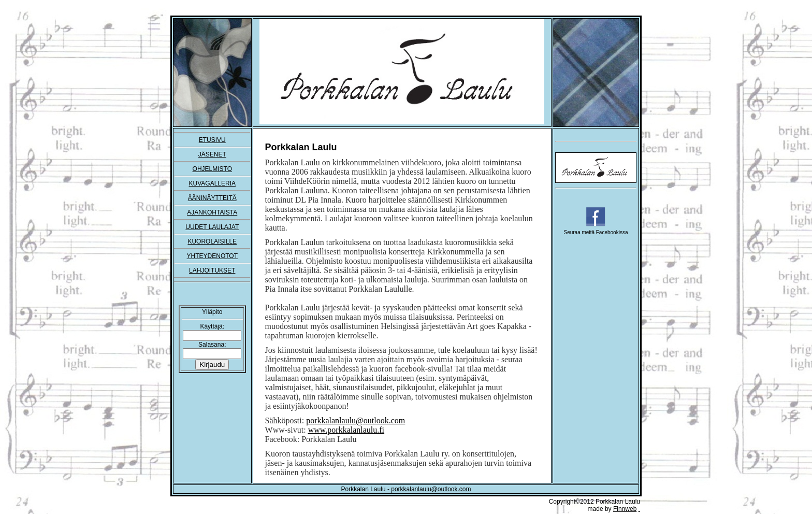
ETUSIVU (212, 140)
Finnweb (625, 509)
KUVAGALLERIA (212, 183)
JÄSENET (212, 154)
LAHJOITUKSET (212, 270)
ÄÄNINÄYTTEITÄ (212, 198)
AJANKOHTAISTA (212, 212)
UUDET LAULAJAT (212, 227)
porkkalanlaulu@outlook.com (431, 489)
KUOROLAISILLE (212, 241)
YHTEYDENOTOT (212, 256)
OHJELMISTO (212, 169)
